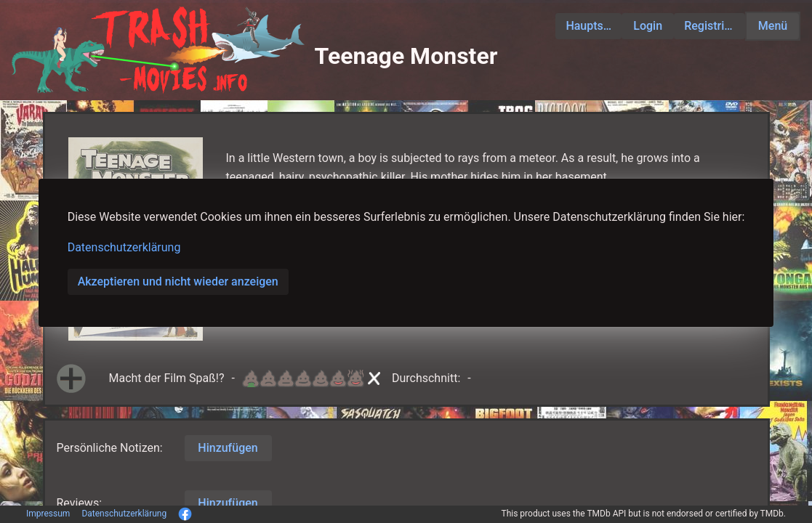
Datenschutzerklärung (124, 247)
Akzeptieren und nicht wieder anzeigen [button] (178, 281)
